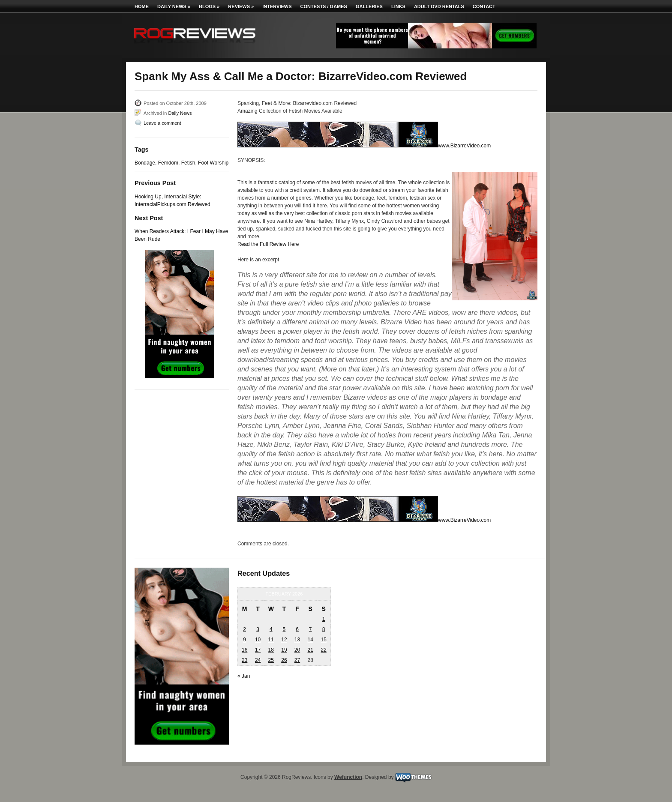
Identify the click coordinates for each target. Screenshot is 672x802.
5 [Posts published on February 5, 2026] (284, 629)
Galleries (369, 6)
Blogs (209, 6)
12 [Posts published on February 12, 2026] (284, 640)
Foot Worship (213, 163)
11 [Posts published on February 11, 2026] (271, 640)
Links (398, 6)
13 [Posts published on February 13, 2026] (297, 640)
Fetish (188, 163)
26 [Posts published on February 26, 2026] (284, 660)
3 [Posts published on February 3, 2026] (258, 629)
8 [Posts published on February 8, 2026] (324, 629)
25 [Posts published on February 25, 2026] (271, 660)
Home (142, 6)
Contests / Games (324, 6)
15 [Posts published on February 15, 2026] (323, 640)
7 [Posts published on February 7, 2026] (310, 629)
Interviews (277, 6)
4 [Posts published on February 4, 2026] (271, 629)
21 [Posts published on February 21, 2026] (310, 650)
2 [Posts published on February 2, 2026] (244, 629)
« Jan (244, 676)
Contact (484, 6)
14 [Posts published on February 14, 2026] (310, 640)
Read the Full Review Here (268, 244)
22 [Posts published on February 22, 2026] (323, 650)
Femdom (168, 163)
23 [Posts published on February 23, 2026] (244, 660)
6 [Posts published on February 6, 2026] (297, 629)
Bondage (145, 163)
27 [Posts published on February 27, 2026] (297, 660)
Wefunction (348, 777)
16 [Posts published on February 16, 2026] (244, 650)
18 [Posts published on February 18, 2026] (271, 650)
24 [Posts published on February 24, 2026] (258, 660)
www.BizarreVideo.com (464, 146)
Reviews (241, 6)
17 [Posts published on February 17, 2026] (258, 650)
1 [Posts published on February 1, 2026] (324, 619)
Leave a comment (162, 123)
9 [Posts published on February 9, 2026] (244, 640)
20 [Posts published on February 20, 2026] (297, 650)
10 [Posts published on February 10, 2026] (258, 640)
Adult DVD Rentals (439, 6)
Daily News (174, 6)
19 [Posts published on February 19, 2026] (284, 650)
